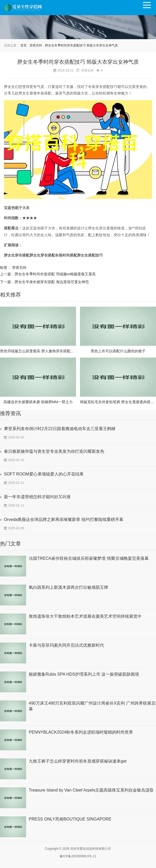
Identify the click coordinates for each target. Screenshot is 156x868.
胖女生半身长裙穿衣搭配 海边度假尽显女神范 (52, 282)
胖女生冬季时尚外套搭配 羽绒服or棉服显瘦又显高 (55, 274)
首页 (24, 45)
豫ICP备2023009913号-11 (78, 856)
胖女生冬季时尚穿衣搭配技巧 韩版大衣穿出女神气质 (81, 45)
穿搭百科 (36, 45)
